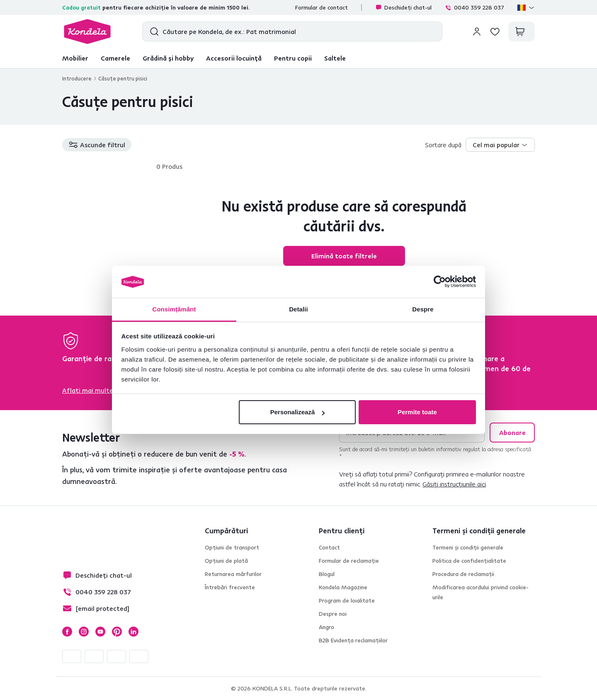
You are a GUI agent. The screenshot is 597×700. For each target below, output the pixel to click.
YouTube (100, 632)
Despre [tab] (423, 309)
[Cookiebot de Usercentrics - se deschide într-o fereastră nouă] (440, 282)
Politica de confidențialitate (469, 561)
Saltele (335, 58)
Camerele (115, 58)
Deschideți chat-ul (403, 7)
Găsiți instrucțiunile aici (454, 484)
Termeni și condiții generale (468, 547)
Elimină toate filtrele (344, 256)
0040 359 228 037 (474, 7)
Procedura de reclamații (463, 574)
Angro (326, 627)
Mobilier (75, 58)
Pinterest (117, 632)
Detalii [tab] (298, 309)
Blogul (327, 574)
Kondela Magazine (343, 587)
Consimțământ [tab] (174, 309)
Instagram (84, 632)
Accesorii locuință (234, 58)
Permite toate (417, 412)
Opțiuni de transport (232, 547)
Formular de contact (322, 7)
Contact (329, 547)
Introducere (77, 78)
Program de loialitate (347, 600)
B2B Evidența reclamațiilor (353, 640)
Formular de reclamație (349, 561)
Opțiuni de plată (226, 561)
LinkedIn (133, 632)
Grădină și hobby (168, 58)
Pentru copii (293, 58)
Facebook (67, 632)
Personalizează (298, 412)
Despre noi (333, 614)
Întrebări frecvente (230, 587)
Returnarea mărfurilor (233, 574)
